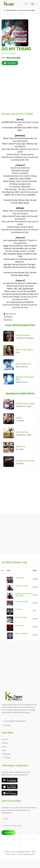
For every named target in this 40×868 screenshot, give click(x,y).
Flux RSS (6, 758)
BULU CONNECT (22, 634)
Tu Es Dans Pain (22, 602)
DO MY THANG (21, 617)
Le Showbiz (20, 578)
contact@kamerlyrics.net (13, 721)
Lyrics (4, 750)
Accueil (5, 739)
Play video (10, 63)
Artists (4, 747)
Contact (6, 725)
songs (24, 562)
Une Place (19, 626)
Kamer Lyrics (11, 854)
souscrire (9, 833)
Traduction (6, 754)
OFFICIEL (19, 609)
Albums (5, 743)
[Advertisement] (20, 89)
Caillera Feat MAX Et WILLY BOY (24, 595)
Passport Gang (22, 586)
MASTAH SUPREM (9, 54)
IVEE (34, 611)
